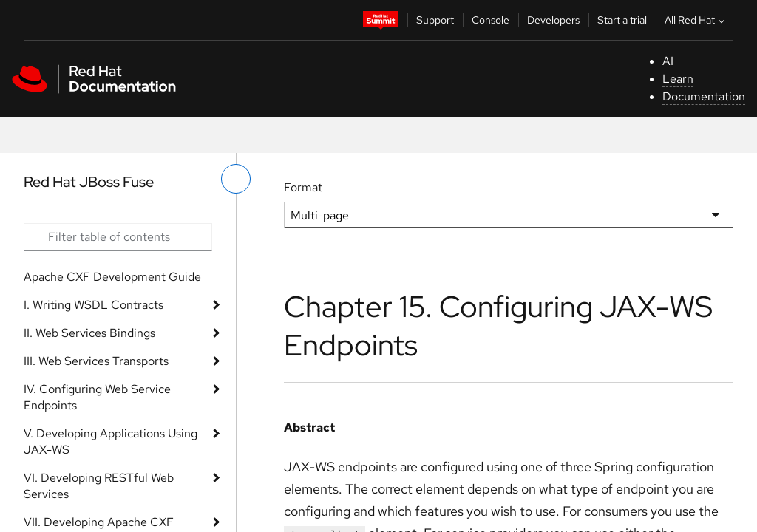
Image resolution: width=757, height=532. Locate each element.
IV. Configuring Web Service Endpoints (97, 397)
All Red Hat (696, 20)
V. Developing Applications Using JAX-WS (111, 441)
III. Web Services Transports (96, 361)
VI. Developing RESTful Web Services (99, 486)
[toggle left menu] (236, 179)
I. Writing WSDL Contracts (94, 305)
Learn (678, 79)
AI (668, 61)
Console (490, 20)
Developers (553, 20)
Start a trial (622, 20)
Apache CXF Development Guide (112, 277)
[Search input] (118, 237)
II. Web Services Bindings (89, 333)
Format (303, 187)
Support (435, 20)
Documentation (704, 96)
